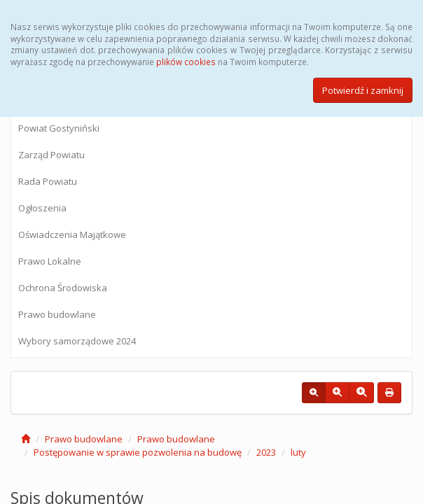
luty (298, 452)
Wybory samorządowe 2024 (77, 341)
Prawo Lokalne (50, 261)
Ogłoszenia (42, 208)
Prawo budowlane (57, 314)
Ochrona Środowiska (63, 288)
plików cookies (186, 62)
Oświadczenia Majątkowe (72, 234)
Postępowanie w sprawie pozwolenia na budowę (138, 452)
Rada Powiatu (48, 181)
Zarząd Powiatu (51, 155)
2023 (266, 452)
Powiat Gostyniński (59, 128)
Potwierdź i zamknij (363, 90)
